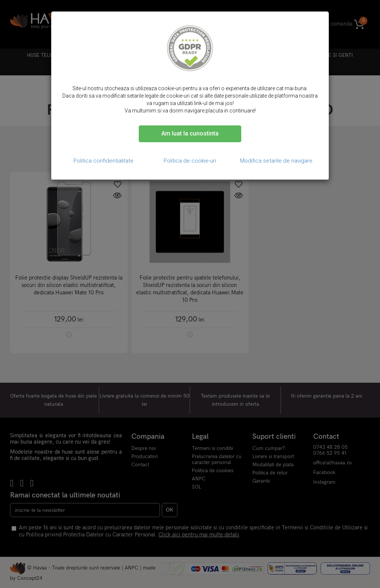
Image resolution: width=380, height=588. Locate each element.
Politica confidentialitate (104, 161)
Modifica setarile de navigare (276, 161)
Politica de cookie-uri (190, 161)
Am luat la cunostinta (190, 133)
